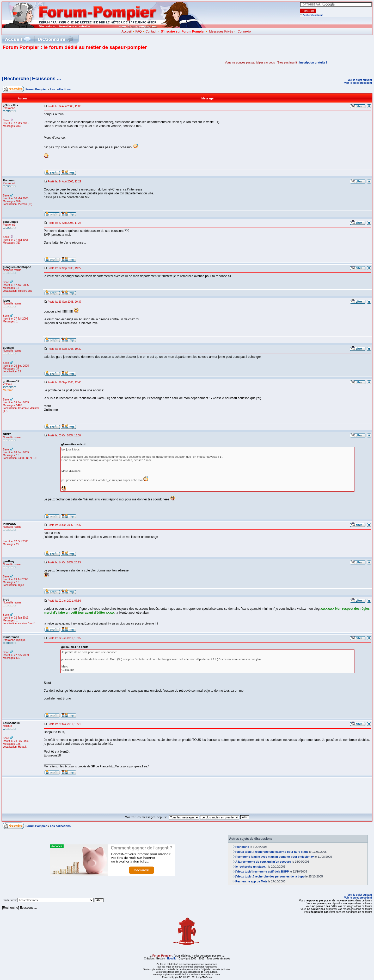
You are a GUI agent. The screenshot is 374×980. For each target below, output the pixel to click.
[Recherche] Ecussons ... (32, 78)
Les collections (60, 89)
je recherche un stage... (251, 867)
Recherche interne (313, 15)
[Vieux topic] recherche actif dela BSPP (262, 871)
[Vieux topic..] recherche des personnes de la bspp (270, 876)
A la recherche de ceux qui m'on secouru (263, 862)
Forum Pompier (36, 89)
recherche (242, 847)
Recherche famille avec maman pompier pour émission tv (275, 857)
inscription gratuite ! (313, 62)
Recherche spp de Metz (251, 881)
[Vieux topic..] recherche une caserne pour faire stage (272, 852)
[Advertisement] (64, 62)
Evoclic (172, 959)
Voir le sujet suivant (360, 80)
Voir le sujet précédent (358, 83)
